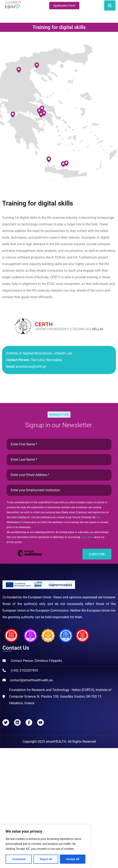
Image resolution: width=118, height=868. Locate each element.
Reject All (46, 859)
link (98, 517)
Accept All (73, 859)
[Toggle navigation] (110, 5)
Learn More (88, 537)
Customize (19, 859)
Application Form (64, 6)
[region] (45, 846)
